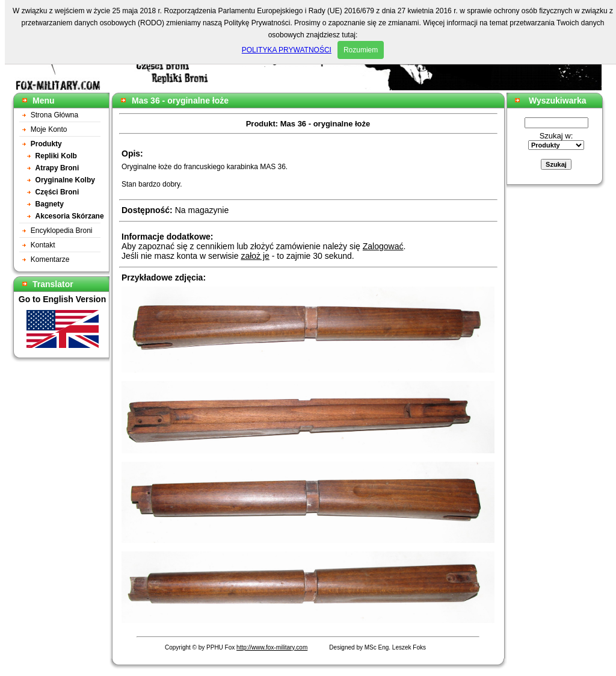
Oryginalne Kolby (65, 180)
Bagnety (50, 204)
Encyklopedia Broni (62, 231)
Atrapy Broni (57, 168)
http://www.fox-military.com (272, 647)
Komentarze (50, 259)
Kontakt (43, 245)
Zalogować (383, 246)
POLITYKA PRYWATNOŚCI (287, 50)
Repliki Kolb (56, 156)
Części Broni (57, 192)
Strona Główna (54, 115)
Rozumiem (361, 50)
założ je (255, 256)
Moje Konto (49, 129)
